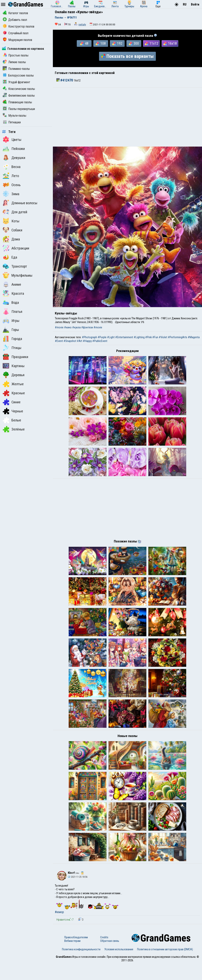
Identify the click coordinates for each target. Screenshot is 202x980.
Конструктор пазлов (19, 26)
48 (84, 43)
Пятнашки (12, 122)
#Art (80, 341)
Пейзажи (14, 149)
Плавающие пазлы (17, 102)
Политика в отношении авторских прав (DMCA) (165, 965)
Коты (11, 221)
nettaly (82, 24)
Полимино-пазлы (16, 69)
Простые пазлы (16, 55)
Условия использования (119, 965)
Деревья (14, 375)
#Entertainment (124, 337)
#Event (59, 341)
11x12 (151, 43)
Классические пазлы (19, 89)
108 (101, 43)
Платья (13, 311)
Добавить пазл (15, 20)
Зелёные (14, 429)
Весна (12, 167)
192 (117, 43)
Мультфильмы (18, 275)
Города (12, 339)
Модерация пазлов (17, 40)
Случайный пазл (16, 33)
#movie (59, 327)
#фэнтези (87, 327)
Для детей (15, 212)
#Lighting (139, 337)
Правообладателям (76, 953)
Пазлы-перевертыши (19, 109)
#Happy (87, 341)
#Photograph (89, 337)
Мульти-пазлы (14, 116)
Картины (14, 366)
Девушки (14, 158)
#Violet (163, 337)
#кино (68, 327)
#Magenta (194, 337)
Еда (10, 257)
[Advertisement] (127, 117)
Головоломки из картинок (23, 49)
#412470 (65, 80)
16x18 (170, 43)
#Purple (102, 337)
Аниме (12, 284)
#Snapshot (70, 341)
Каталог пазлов (15, 13)
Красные (14, 393)
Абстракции (16, 248)
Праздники (15, 357)
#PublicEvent (100, 341)
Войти (195, 4)
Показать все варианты (127, 56)
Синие (12, 402)
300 (134, 43)
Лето (11, 176)
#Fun (155, 337)
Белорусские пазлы (18, 75)
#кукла (76, 327)
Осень (12, 185)
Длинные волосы (20, 203)
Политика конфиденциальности (81, 965)
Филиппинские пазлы (19, 96)
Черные (13, 411)
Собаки (13, 230)
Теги (9, 132)
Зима (11, 194)
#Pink (148, 337)
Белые (12, 420)
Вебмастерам (72, 957)
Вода (11, 302)
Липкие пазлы (14, 62)
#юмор (59, 928)
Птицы (12, 348)
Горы (11, 330)
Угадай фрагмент (16, 82)
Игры (11, 321)
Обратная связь (110, 957)
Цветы (12, 139)
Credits (104, 953)
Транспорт (15, 266)
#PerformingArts (178, 337)
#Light (111, 337)
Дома (11, 239)
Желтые (13, 384)
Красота (13, 293)
